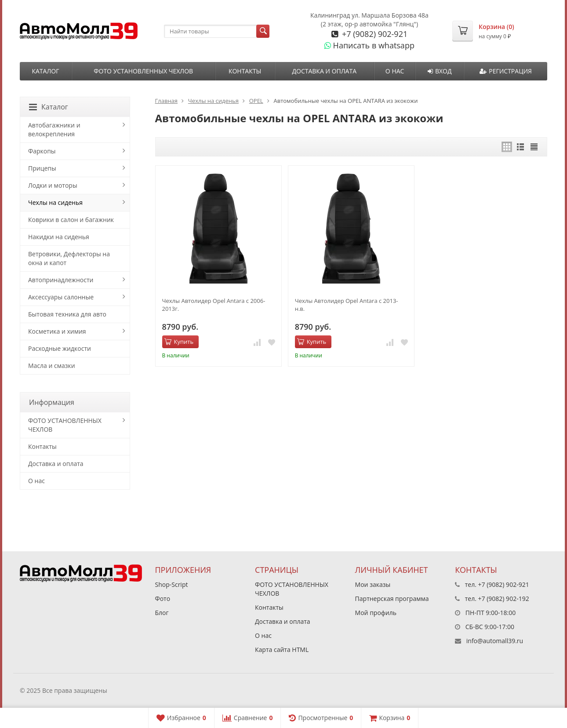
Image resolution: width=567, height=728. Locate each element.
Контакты (245, 71)
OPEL (256, 101)
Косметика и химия (57, 331)
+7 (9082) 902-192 (504, 599)
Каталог (45, 71)
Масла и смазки (52, 366)
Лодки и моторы (53, 185)
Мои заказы (373, 584)
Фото (163, 599)
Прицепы (42, 168)
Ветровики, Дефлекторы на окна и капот (69, 258)
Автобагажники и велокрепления (54, 129)
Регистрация (506, 71)
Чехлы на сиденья (213, 101)
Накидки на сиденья (59, 237)
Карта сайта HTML (282, 650)
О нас (395, 71)
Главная (167, 101)
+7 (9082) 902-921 (374, 34)
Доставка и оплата (324, 71)
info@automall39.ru (495, 641)
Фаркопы (42, 151)
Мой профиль (376, 613)
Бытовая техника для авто (67, 314)
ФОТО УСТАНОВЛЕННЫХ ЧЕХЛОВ (143, 71)
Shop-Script (172, 584)
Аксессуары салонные (61, 297)
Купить (179, 342)
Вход (440, 71)
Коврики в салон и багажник (71, 220)
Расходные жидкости (60, 348)
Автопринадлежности (61, 280)
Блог (162, 613)
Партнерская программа (392, 599)
